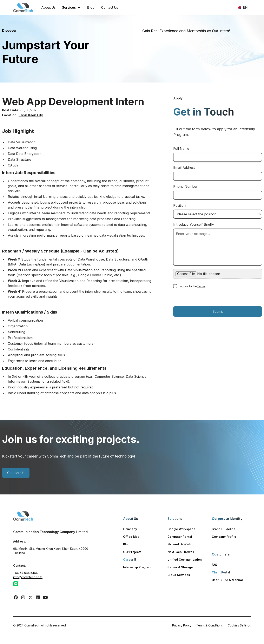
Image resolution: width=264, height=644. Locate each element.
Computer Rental (180, 537)
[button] (71, 7)
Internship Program (137, 567)
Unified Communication (185, 560)
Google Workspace (181, 529)
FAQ (214, 565)
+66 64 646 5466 (25, 573)
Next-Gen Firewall (181, 552)
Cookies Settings (239, 625)
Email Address (184, 167)
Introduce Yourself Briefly (194, 224)
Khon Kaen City (31, 115)
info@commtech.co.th (28, 577)
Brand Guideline (224, 529)
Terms (201, 286)
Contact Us (110, 7)
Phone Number (185, 186)
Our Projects (132, 552)
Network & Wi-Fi (179, 544)
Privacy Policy (182, 625)
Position (179, 205)
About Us (48, 7)
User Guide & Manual (227, 580)
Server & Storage (180, 567)
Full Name (181, 149)
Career (130, 560)
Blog (91, 7)
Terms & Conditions (210, 625)
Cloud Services (179, 575)
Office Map (131, 537)
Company (130, 529)
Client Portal (221, 572)
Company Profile (224, 537)
